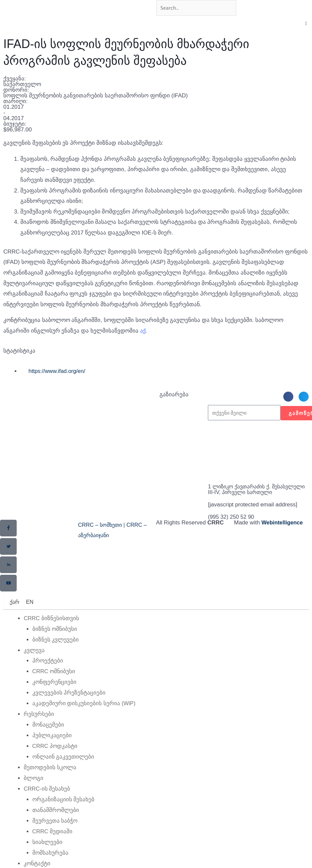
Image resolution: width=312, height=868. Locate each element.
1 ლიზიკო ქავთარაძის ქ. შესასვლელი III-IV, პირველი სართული (247, 493)
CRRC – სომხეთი (101, 532)
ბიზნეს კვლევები (56, 646)
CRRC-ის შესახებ (47, 793)
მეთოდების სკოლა (50, 772)
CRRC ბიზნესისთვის (52, 625)
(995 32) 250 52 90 (232, 524)
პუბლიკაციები (52, 740)
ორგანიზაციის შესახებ (64, 803)
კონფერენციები (54, 688)
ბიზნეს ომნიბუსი (55, 635)
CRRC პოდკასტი (55, 751)
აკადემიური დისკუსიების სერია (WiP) (84, 709)
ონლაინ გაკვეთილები (63, 761)
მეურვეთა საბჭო (55, 824)
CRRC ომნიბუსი (54, 677)
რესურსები (39, 719)
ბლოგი (34, 782)
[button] (288, 398)
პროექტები (48, 667)
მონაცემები (48, 730)
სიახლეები (47, 845)
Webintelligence (283, 529)
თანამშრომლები (56, 814)
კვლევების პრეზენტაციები (69, 698)
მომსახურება (50, 856)
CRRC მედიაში (53, 835)
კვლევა (34, 656)
